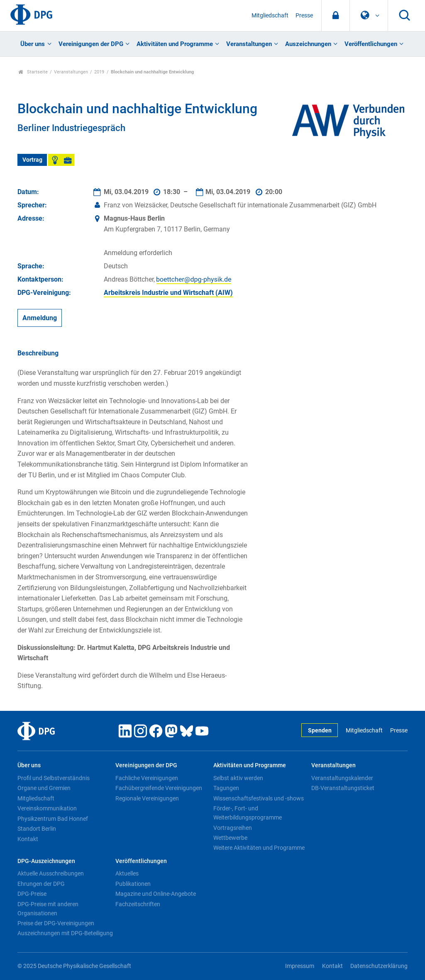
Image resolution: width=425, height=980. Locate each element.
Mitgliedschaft (270, 16)
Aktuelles (127, 873)
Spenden (320, 731)
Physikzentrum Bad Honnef (53, 819)
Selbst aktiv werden (238, 778)
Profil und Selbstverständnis (54, 778)
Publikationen (133, 884)
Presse (304, 16)
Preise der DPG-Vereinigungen (56, 923)
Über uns (33, 44)
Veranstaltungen (249, 44)
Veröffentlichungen (371, 44)
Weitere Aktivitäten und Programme (259, 848)
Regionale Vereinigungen (147, 798)
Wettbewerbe (230, 838)
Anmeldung (40, 318)
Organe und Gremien (44, 788)
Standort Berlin (37, 829)
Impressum (300, 966)
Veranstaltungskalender (342, 778)
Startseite (33, 72)
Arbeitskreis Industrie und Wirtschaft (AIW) (168, 293)
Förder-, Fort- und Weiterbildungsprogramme (248, 813)
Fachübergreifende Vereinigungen (159, 788)
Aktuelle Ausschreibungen (51, 873)
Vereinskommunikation (47, 808)
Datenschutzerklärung (379, 966)
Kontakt (28, 839)
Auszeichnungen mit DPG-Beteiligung (65, 933)
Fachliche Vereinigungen (147, 778)
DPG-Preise (32, 894)
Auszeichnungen (308, 44)
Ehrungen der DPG (41, 884)
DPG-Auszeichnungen (46, 861)
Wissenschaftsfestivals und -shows (259, 798)
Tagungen (226, 788)
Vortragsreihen (233, 828)
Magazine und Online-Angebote (156, 894)
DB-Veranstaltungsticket (343, 788)
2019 (99, 72)
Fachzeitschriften (138, 904)
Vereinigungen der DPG (91, 44)
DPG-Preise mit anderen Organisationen (48, 909)
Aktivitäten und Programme (175, 44)
